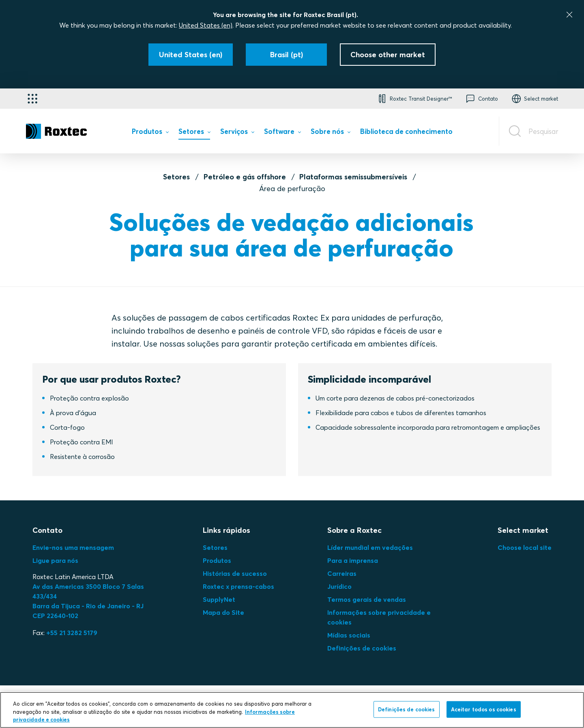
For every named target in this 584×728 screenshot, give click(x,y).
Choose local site (525, 547)
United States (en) (206, 25)
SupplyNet (219, 599)
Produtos (217, 560)
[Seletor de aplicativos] (32, 99)
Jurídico (339, 586)
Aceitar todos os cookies (484, 709)
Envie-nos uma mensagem (73, 547)
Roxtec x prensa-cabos (238, 586)
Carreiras (342, 573)
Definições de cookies (362, 648)
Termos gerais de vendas (367, 599)
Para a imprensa (353, 560)
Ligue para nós (55, 560)
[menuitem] (150, 133)
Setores (176, 177)
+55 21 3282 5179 (72, 633)
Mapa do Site (223, 612)
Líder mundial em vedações (370, 547)
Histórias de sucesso (235, 573)
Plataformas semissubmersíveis (353, 177)
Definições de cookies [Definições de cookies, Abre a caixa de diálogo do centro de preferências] (407, 709)
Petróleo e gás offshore (245, 177)
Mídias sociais (349, 635)
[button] (414, 99)
